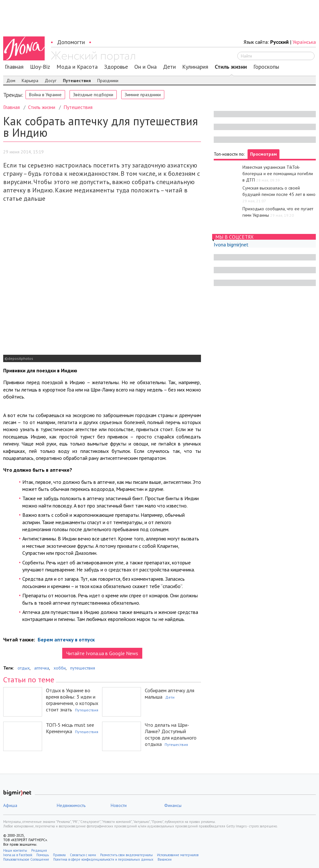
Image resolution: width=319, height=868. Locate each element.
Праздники (108, 81)
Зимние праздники (143, 95)
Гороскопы (266, 67)
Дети (169, 67)
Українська (304, 42)
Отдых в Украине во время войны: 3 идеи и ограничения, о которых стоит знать (72, 700)
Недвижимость (71, 805)
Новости (119, 805)
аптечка (42, 668)
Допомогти (71, 42)
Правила (59, 855)
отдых (24, 668)
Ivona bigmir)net (231, 244)
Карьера (30, 81)
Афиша (10, 805)
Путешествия (77, 81)
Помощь (43, 855)
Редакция (39, 850)
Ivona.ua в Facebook (18, 855)
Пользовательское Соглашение (26, 859)
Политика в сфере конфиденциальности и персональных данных (103, 859)
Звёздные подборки (93, 95)
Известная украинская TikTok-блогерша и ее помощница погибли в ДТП (278, 174)
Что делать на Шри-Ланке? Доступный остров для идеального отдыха (171, 734)
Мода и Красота (77, 67)
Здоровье (116, 67)
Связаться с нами (83, 855)
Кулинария (195, 67)
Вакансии (165, 859)
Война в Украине (45, 95)
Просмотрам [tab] (263, 154)
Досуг (51, 81)
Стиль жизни (231, 67)
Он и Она (145, 67)
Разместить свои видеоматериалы (126, 855)
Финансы (173, 805)
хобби (60, 668)
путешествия (83, 668)
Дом (11, 81)
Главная (14, 67)
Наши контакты (15, 850)
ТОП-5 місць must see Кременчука (70, 728)
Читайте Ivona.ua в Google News (102, 653)
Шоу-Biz (40, 67)
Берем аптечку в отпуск (66, 639)
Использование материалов (178, 855)
